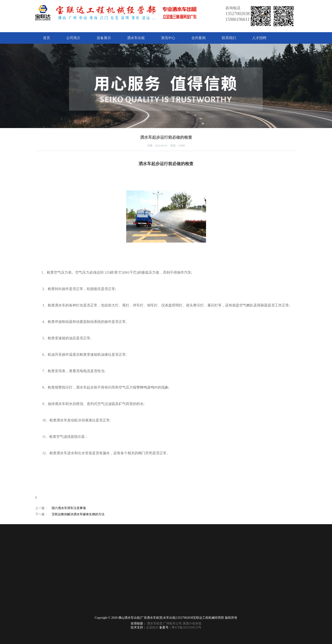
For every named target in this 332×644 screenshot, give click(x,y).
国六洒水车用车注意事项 (69, 508)
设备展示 (104, 38)
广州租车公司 (173, 623)
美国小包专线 (192, 623)
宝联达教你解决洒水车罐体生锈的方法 (78, 514)
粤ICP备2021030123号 (187, 627)
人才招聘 (259, 38)
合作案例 (198, 38)
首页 (47, 38)
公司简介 (73, 38)
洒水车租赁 (155, 623)
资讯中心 (168, 38)
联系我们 (229, 38)
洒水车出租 (136, 38)
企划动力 (152, 627)
